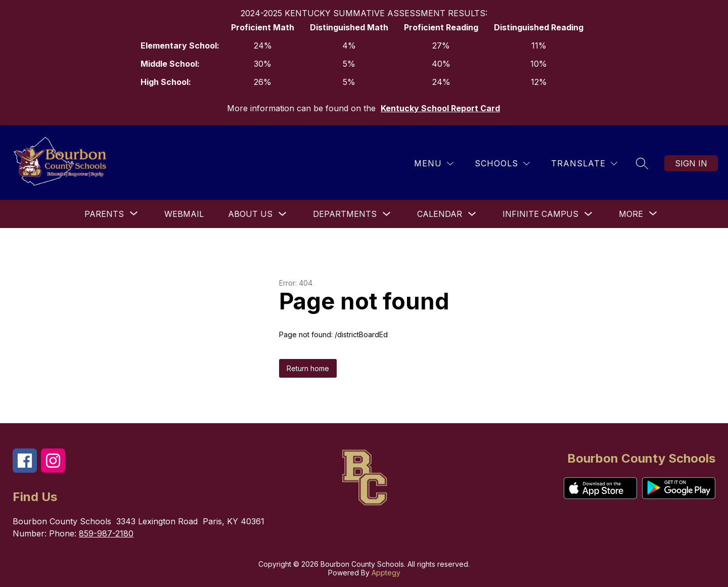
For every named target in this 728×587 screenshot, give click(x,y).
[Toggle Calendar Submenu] (472, 214)
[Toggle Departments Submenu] (387, 214)
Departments (345, 214)
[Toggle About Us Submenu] (283, 214)
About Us (250, 214)
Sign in (691, 163)
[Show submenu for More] (631, 214)
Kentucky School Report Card (440, 108)
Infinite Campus (540, 214)
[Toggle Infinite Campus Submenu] (588, 214)
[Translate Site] (584, 164)
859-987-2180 (106, 533)
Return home (308, 368)
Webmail (184, 214)
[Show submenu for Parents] (104, 214)
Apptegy (386, 573)
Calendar (440, 214)
